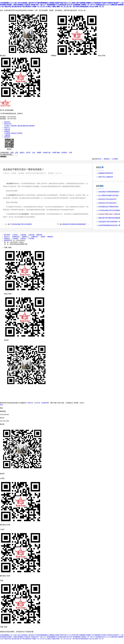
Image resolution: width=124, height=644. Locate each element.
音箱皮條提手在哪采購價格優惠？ (109, 192)
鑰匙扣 (22, 153)
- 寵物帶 (42, 237)
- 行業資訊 (22, 239)
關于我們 (7, 235)
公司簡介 (7, 126)
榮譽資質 (26, 126)
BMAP (30, 403)
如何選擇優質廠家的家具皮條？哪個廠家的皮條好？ (109, 226)
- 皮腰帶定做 (15, 237)
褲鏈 (58, 153)
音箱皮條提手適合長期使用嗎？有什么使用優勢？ (109, 222)
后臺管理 (45, 403)
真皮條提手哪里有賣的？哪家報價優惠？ (109, 215)
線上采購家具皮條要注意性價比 (108, 195)
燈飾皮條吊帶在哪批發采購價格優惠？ (75, 224)
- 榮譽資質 (38, 235)
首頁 (100, 159)
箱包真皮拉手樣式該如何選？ (108, 199)
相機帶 (39, 153)
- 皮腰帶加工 (34, 237)
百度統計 (69, 403)
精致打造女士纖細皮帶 (106, 177)
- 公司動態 (14, 239)
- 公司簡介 (14, 235)
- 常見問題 (30, 239)
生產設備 (19, 126)
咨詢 (1, 405)
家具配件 (64, 153)
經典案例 (32, 126)
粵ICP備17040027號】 (58, 403)
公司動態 (7, 133)
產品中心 (7, 237)
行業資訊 (13, 133)
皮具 (34, 153)
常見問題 (19, 133)
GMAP (37, 403)
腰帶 (12, 153)
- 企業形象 (22, 235)
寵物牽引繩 (47, 153)
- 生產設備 (30, 235)
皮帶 (17, 153)
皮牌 (71, 153)
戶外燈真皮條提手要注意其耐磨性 (21, 224)
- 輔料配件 (49, 237)
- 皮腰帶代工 (24, 237)
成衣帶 (28, 153)
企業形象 (13, 126)
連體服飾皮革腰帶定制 (106, 173)
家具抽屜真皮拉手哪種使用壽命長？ (108, 207)
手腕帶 (54, 153)
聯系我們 (7, 240)
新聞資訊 (107, 159)
